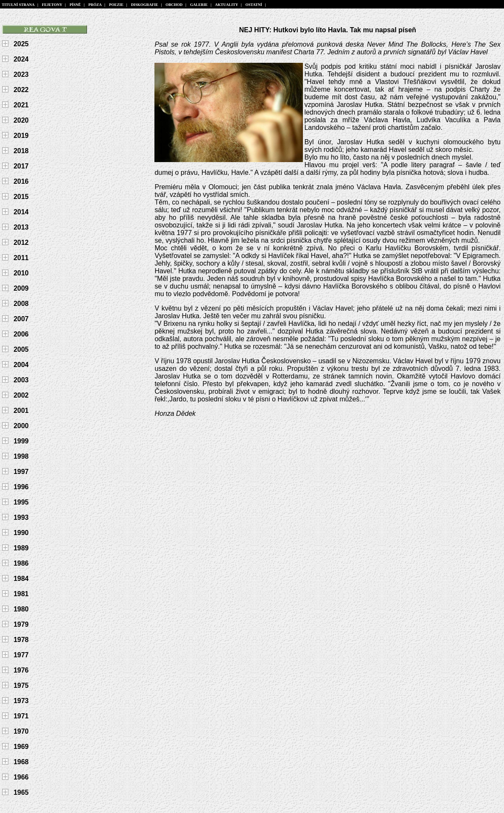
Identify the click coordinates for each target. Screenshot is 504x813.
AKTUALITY (227, 5)
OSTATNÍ (254, 5)
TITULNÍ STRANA (18, 5)
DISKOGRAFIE (144, 5)
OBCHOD (174, 5)
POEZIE (116, 5)
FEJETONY (52, 5)
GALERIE (199, 5)
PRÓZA (95, 5)
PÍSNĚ (76, 5)
